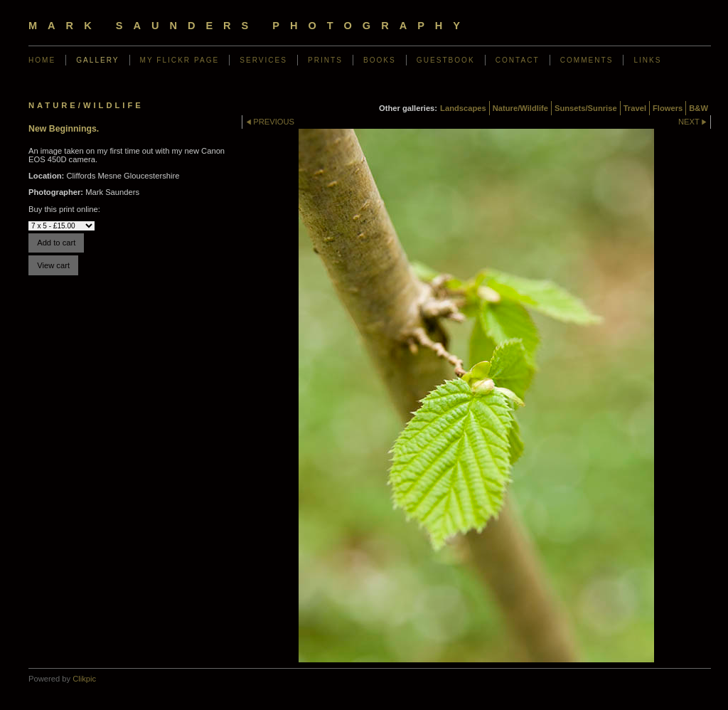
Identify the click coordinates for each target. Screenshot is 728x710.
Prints (325, 60)
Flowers (668, 108)
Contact (518, 60)
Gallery (97, 60)
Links (647, 60)
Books (380, 60)
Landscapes (463, 108)
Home (42, 60)
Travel (635, 108)
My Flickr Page (180, 60)
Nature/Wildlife (520, 108)
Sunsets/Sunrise (586, 108)
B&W (698, 108)
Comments (587, 60)
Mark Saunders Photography (250, 26)
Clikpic (84, 679)
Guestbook (446, 60)
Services (263, 60)
